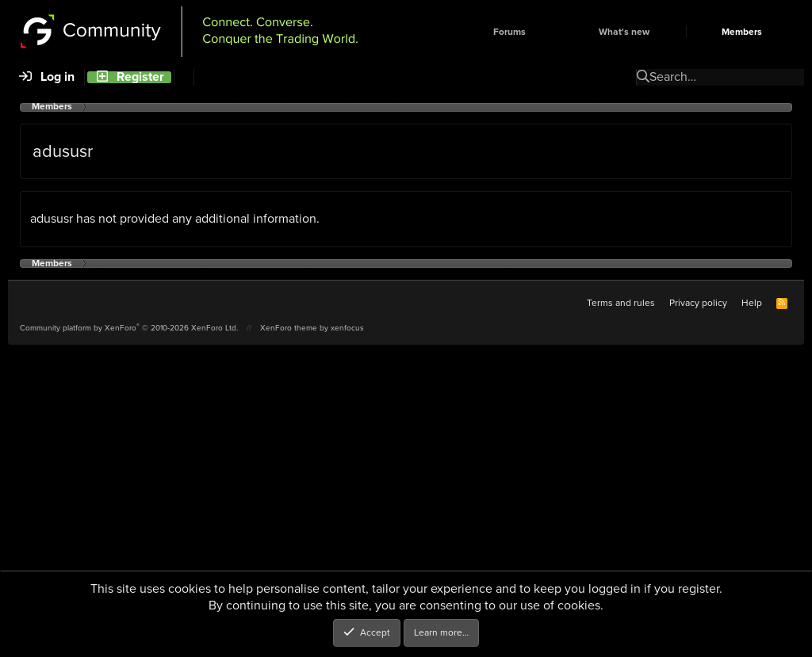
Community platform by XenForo (129, 328)
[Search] (184, 77)
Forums (509, 32)
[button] (553, 32)
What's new (624, 32)
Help (752, 303)
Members (742, 32)
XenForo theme (289, 328)
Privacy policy (698, 303)
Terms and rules (621, 303)
